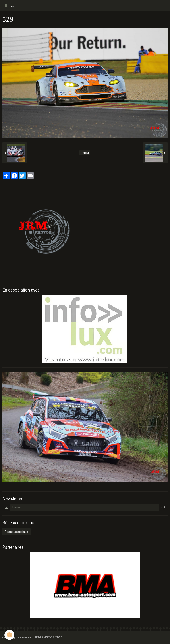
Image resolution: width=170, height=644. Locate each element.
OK (163, 507)
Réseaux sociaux (16, 532)
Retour (85, 153)
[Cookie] (9, 635)
